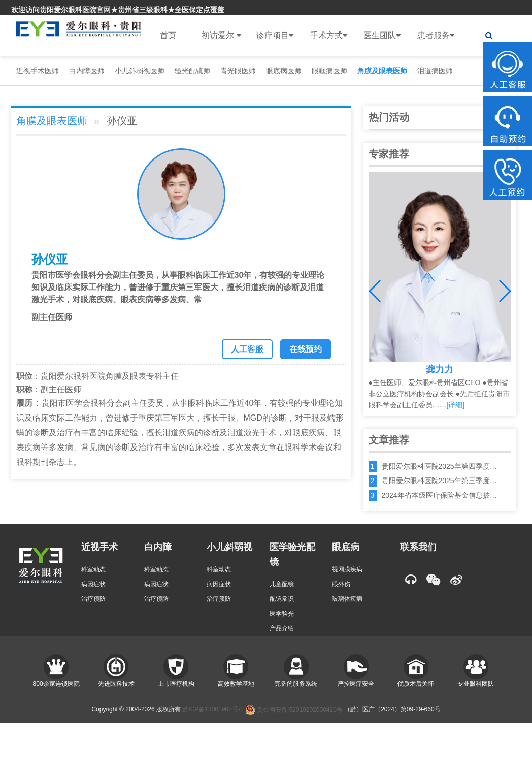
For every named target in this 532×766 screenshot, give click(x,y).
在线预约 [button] (306, 349)
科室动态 (93, 569)
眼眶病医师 (329, 71)
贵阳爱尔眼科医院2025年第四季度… (439, 466)
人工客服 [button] (247, 349)
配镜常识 (282, 599)
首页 (168, 35)
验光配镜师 (192, 71)
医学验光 (282, 614)
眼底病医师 (284, 71)
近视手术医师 (38, 71)
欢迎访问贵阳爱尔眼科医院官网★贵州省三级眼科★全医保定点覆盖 (118, 10)
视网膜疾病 (347, 569)
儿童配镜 (282, 584)
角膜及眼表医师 (382, 71)
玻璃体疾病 (347, 599)
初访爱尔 (221, 36)
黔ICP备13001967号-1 (213, 710)
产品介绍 (282, 628)
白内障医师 (87, 71)
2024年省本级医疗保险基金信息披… (439, 495)
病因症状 (93, 584)
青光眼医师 (238, 71)
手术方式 (329, 36)
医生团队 (382, 36)
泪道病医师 (435, 71)
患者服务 (436, 36)
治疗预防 (93, 599)
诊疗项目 (275, 36)
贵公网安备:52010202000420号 (294, 710)
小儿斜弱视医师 (140, 71)
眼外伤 (341, 584)
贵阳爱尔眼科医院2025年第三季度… (439, 481)
